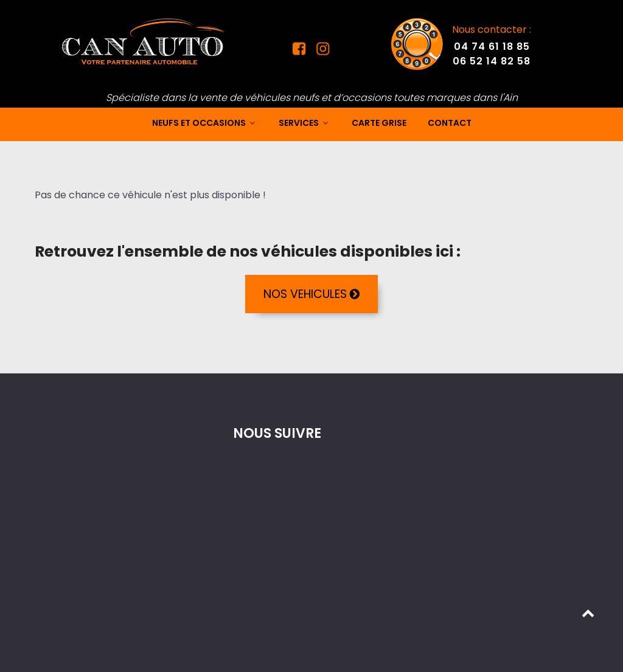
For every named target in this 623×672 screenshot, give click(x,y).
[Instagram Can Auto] (321, 52)
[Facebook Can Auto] (301, 52)
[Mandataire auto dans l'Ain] (144, 41)
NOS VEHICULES (311, 294)
